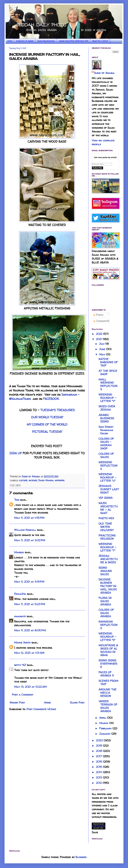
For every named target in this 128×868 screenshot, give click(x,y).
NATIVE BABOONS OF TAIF (108, 362)
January (105, 734)
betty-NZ (20, 665)
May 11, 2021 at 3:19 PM (29, 582)
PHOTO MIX (106, 518)
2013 (99, 778)
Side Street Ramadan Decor (106, 430)
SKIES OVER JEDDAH (107, 408)
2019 (99, 746)
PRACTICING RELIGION (107, 537)
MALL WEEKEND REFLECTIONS (108, 384)
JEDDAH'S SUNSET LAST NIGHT (109, 489)
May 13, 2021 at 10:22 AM (30, 687)
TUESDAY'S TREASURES (58, 410)
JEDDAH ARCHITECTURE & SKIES (108, 559)
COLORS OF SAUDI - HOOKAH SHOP (106, 444)
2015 (99, 767)
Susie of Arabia (104, 73)
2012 (99, 783)
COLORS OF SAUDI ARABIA (106, 613)
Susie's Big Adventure (46, 41)
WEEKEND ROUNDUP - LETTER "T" (107, 547)
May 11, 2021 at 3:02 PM (30, 540)
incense (33, 480)
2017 (99, 756)
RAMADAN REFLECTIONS (108, 625)
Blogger (81, 857)
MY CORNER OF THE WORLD (47, 424)
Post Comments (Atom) (41, 709)
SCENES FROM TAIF (108, 682)
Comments (101, 321)
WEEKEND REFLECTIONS (108, 466)
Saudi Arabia (46, 480)
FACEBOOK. (51, 399)
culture (23, 480)
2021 (99, 339)
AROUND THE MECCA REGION (107, 693)
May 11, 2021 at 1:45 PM (29, 518)
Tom (17, 500)
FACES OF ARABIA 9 (106, 674)
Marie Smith (22, 642)
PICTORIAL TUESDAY (47, 432)
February (106, 728)
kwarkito (20, 616)
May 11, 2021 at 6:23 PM (30, 604)
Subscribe (97, 168)
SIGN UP (16, 453)
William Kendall (25, 530)
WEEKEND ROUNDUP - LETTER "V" (107, 398)
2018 (100, 751)
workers (60, 480)
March (104, 723)
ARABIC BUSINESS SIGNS (106, 418)
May (103, 354)
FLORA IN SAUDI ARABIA (105, 601)
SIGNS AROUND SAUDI (105, 571)
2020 (100, 740)
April (103, 718)
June (103, 349)
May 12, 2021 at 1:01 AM (29, 653)
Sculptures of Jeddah (25, 41)
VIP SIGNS (106, 498)
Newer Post (17, 703)
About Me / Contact (100, 41)
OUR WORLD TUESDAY (47, 417)
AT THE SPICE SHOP (108, 373)
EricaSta (20, 594)
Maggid (19, 552)
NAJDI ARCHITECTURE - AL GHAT (108, 508)
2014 (99, 772)
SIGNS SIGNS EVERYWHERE (108, 664)
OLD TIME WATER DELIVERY (106, 527)
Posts (98, 315)
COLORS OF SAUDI (106, 455)
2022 (100, 334)
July (102, 344)
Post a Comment (23, 695)
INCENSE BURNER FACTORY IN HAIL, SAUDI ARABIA (108, 586)
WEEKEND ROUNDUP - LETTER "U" (107, 478)
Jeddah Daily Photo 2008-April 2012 (73, 41)
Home (10, 41)
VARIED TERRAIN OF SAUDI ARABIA (108, 706)
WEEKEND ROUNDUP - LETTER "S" (107, 637)
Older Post (77, 703)
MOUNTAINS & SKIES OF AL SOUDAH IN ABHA (108, 650)
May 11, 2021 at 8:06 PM (30, 630)
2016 (100, 762)
